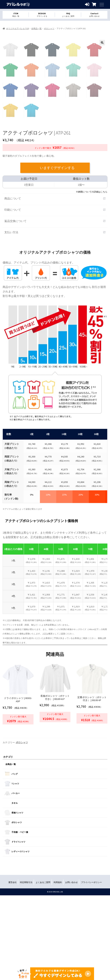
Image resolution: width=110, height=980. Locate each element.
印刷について (55, 282)
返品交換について (55, 293)
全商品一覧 (36, 28)
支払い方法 (55, 304)
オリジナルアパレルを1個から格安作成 (18, 4)
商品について (55, 270)
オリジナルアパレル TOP (18, 28)
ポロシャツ (49, 28)
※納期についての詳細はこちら (92, 264)
